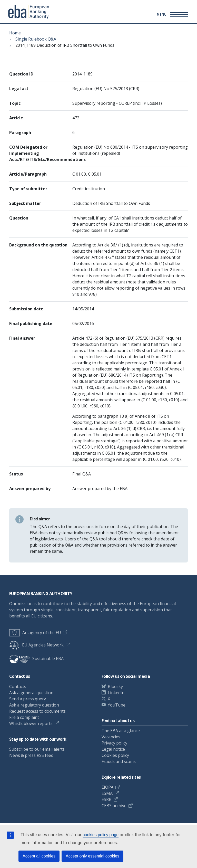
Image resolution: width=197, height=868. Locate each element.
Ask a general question (31, 693)
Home (15, 33)
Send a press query (28, 699)
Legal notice (113, 749)
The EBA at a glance (121, 731)
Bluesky (115, 686)
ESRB (107, 799)
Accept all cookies (39, 856)
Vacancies (111, 737)
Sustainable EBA (36, 659)
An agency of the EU (35, 633)
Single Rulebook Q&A (36, 39)
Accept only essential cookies (92, 856)
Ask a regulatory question (34, 705)
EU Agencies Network (36, 645)
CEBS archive (114, 806)
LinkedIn (116, 693)
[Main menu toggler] (171, 15)
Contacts (18, 686)
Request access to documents (37, 711)
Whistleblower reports (31, 723)
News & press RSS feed (31, 755)
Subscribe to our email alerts (37, 749)
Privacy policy (114, 743)
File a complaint (24, 717)
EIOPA (107, 787)
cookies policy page (101, 835)
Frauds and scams (119, 761)
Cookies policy (115, 755)
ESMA (107, 793)
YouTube (117, 705)
